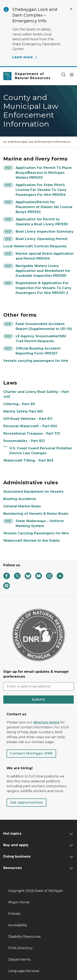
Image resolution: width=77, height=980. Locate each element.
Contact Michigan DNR (31, 753)
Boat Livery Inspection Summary (45, 232)
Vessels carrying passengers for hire (36, 361)
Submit (38, 699)
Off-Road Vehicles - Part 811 (28, 419)
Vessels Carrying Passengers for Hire (36, 533)
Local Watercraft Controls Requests (35, 246)
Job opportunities (26, 802)
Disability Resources (24, 937)
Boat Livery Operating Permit (42, 239)
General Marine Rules (22, 506)
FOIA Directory (20, 948)
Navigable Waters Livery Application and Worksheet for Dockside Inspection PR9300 (43, 271)
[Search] (63, 75)
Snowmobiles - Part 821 (24, 441)
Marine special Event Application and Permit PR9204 (45, 256)
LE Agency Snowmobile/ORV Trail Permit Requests (41, 339)
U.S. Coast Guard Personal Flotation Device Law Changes (41, 451)
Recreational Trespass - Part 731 (32, 433)
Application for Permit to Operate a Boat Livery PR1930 (42, 222)
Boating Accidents (20, 499)
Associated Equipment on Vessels (33, 492)
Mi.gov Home (19, 902)
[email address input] (38, 686)
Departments (19, 959)
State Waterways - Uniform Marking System (40, 523)
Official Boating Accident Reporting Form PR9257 (38, 351)
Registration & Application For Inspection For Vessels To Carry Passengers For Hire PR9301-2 (44, 288)
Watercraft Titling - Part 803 (28, 460)
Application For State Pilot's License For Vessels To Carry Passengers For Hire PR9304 (41, 190)
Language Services (24, 971)
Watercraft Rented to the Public (32, 541)
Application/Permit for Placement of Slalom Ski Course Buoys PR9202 (44, 207)
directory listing (46, 722)
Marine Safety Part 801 (23, 411)
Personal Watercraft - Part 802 (30, 426)
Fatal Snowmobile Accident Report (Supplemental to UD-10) (44, 326)
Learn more (25, 57)
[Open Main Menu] (72, 75)
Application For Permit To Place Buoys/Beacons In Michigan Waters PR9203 (44, 173)
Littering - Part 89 (19, 404)
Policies (14, 914)
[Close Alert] (71, 9)
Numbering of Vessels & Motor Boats (36, 514)
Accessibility (18, 925)
